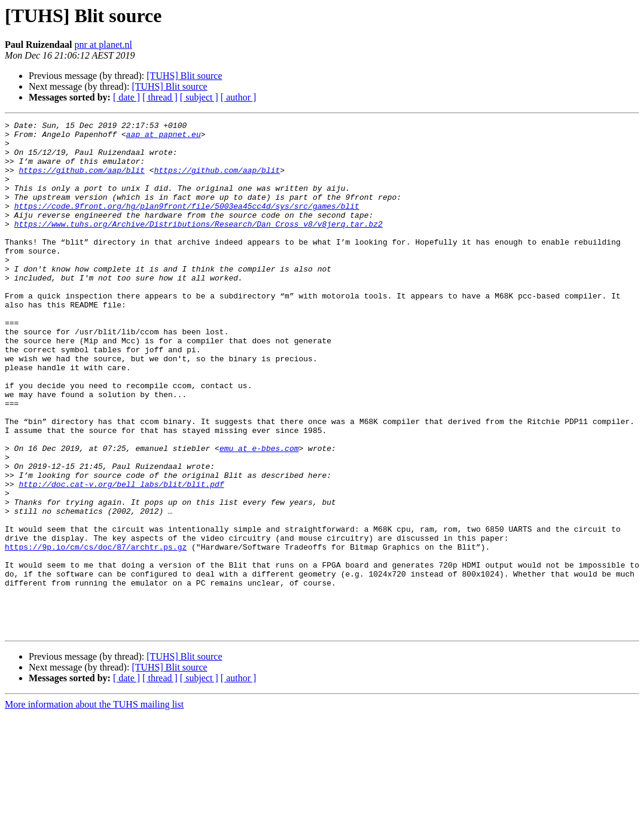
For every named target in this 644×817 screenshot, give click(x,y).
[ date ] (126, 97)
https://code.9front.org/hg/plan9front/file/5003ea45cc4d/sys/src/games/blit (187, 224)
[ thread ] (160, 97)
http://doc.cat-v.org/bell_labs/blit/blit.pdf (121, 557)
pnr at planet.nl (103, 45)
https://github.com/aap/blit (82, 181)
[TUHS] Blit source (184, 76)
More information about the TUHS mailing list (94, 807)
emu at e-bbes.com (259, 514)
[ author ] (239, 97)
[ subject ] (199, 97)
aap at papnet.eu (164, 138)
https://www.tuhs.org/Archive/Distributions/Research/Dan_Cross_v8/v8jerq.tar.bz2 (199, 245)
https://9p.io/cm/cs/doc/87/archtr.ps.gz (96, 633)
